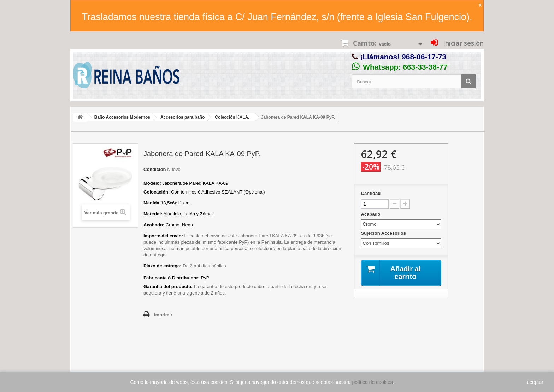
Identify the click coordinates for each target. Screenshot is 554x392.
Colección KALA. (232, 117)
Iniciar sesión (462, 43)
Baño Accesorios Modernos (122, 117)
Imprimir (163, 315)
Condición (155, 169)
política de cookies (373, 382)
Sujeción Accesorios (384, 233)
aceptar (535, 382)
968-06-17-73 (424, 57)
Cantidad (371, 193)
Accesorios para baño (182, 117)
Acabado (372, 214)
